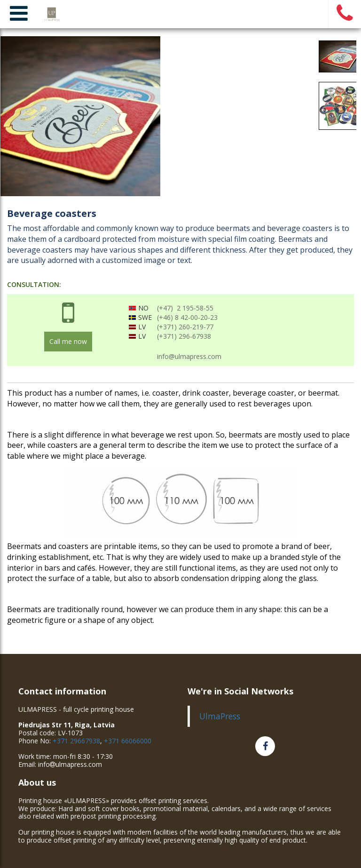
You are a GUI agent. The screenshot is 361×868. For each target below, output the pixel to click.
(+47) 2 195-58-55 (185, 308)
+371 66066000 (128, 741)
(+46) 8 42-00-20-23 (187, 317)
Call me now (68, 341)
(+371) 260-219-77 (185, 327)
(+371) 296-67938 (184, 336)
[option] (180, 116)
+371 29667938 (76, 741)
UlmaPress (220, 716)
